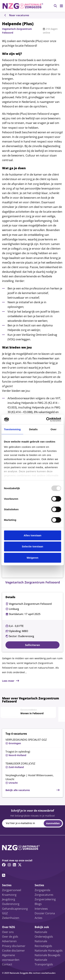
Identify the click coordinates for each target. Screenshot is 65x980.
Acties (39, 918)
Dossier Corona (45, 913)
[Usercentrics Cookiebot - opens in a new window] (46, 420)
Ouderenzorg (11, 904)
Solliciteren (32, 645)
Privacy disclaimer (14, 946)
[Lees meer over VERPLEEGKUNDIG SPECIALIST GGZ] (32, 741)
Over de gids (10, 937)
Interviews (41, 909)
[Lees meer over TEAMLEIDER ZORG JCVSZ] (32, 765)
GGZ (5, 913)
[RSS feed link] (4, 875)
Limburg (14, 609)
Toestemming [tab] (12, 429)
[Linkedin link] (14, 865)
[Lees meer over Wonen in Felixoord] (28, 712)
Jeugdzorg (9, 899)
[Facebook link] (4, 865)
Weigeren (32, 558)
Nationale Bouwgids (48, 955)
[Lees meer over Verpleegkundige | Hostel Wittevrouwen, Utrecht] (32, 779)
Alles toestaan (32, 535)
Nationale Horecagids (49, 951)
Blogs (38, 904)
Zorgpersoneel (12, 890)
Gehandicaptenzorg (15, 909)
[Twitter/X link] (20, 865)
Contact (7, 964)
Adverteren (9, 941)
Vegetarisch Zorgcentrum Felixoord (30, 604)
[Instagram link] (9, 865)
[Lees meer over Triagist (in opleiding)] (32, 753)
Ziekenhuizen (11, 918)
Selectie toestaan (32, 546)
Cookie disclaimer (13, 951)
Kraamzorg (9, 895)
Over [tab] (54, 429)
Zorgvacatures (44, 895)
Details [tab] (33, 429)
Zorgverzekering (45, 899)
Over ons (8, 932)
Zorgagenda (42, 890)
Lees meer (8, 681)
